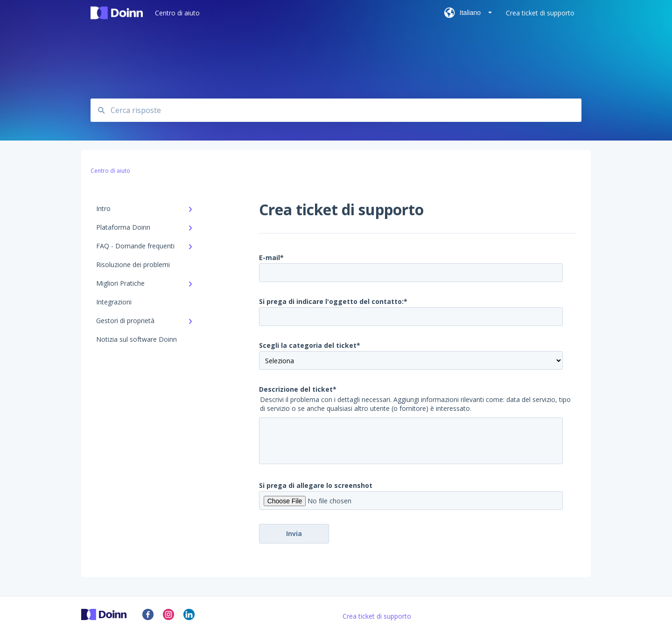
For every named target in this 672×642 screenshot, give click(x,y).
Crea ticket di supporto (377, 616)
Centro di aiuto (177, 13)
